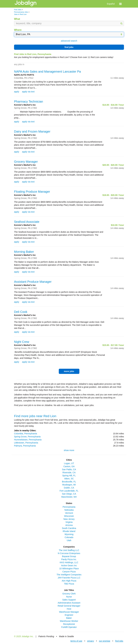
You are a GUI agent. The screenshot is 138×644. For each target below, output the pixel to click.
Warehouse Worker (69, 621)
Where (18, 30)
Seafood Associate (27, 222)
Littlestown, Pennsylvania (26, 443)
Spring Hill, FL (69, 476)
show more (69, 450)
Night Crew (22, 342)
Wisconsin (69, 516)
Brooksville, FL (69, 482)
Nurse (69, 597)
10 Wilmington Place (69, 569)
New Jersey (69, 519)
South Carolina (69, 528)
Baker (69, 618)
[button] (120, 4)
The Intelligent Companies (69, 575)
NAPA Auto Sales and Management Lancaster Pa (47, 72)
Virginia (69, 522)
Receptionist (69, 624)
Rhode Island (69, 531)
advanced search (69, 41)
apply (17, 92)
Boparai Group (69, 556)
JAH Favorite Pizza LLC (69, 578)
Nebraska (69, 510)
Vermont (69, 513)
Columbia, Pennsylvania (25, 434)
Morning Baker (24, 252)
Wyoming (69, 534)
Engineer (69, 615)
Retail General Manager (69, 606)
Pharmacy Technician (29, 101)
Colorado (69, 537)
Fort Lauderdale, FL (69, 491)
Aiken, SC (69, 479)
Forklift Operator (69, 627)
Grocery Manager (26, 162)
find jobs (69, 47)
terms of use (76, 641)
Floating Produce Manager (32, 192)
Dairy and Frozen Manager (32, 131)
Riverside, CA (69, 473)
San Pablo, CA (69, 469)
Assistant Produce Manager (33, 282)
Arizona (69, 525)
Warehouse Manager (69, 612)
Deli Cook (21, 312)
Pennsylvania (69, 507)
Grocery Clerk (69, 594)
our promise (105, 641)
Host (69, 609)
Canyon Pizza (69, 572)
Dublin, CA (69, 488)
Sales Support (69, 600)
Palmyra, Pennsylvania (25, 446)
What (17, 19)
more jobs (69, 371)
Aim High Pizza (69, 581)
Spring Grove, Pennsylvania (27, 437)
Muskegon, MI (69, 485)
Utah (69, 540)
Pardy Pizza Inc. (69, 559)
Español (111, 4)
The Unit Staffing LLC (69, 550)
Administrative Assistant (69, 603)
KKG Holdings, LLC (69, 562)
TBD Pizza (69, 584)
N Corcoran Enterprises (69, 553)
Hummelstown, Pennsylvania (28, 440)
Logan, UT (69, 463)
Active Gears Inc (69, 565)
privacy (91, 641)
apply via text (28, 92)
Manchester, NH (69, 497)
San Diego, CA (69, 494)
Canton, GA (69, 466)
